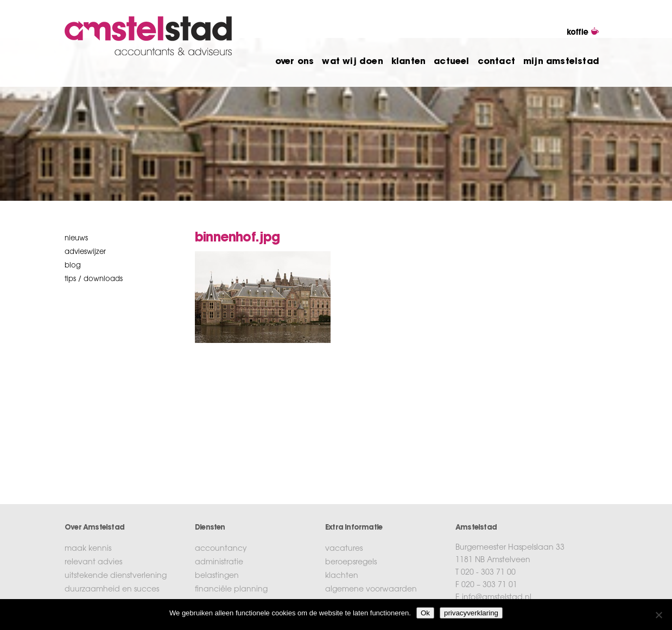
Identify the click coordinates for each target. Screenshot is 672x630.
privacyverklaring (471, 613)
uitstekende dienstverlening (116, 576)
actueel (451, 62)
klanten (408, 62)
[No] (658, 615)
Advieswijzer (85, 252)
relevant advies (93, 563)
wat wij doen (352, 62)
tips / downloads (94, 279)
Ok (425, 613)
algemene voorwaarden (371, 590)
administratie (219, 563)
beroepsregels (351, 563)
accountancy (221, 549)
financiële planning (231, 590)
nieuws (76, 238)
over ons (295, 62)
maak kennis (88, 549)
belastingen (217, 576)
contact (496, 62)
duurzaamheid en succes (112, 590)
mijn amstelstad (561, 62)
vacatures (344, 549)
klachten (342, 576)
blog (73, 266)
